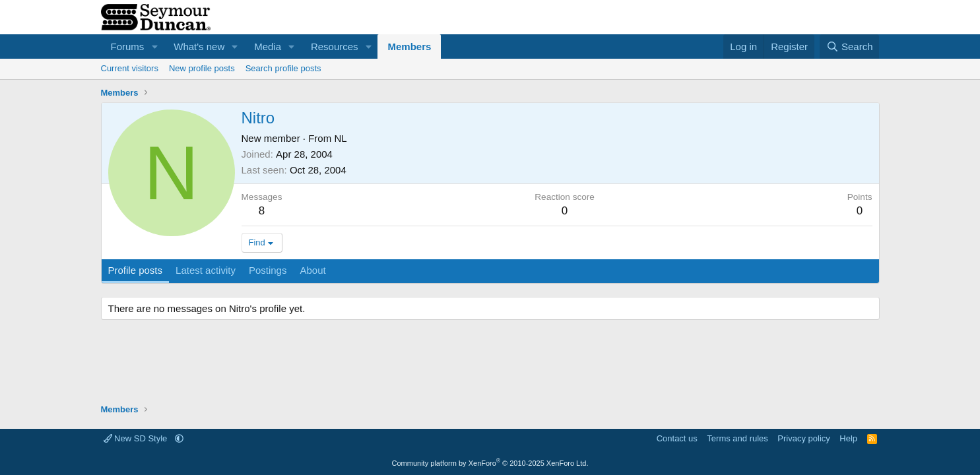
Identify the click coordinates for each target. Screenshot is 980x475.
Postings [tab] (268, 270)
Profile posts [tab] (136, 270)
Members (409, 47)
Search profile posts (283, 68)
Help (848, 438)
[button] (154, 47)
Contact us (677, 438)
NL (340, 138)
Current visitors (130, 68)
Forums (128, 47)
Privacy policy (803, 438)
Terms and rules (737, 438)
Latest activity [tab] (206, 270)
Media (268, 47)
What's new (199, 47)
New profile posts (202, 68)
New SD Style (137, 438)
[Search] (850, 47)
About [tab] (312, 270)
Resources (335, 47)
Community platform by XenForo (490, 463)
